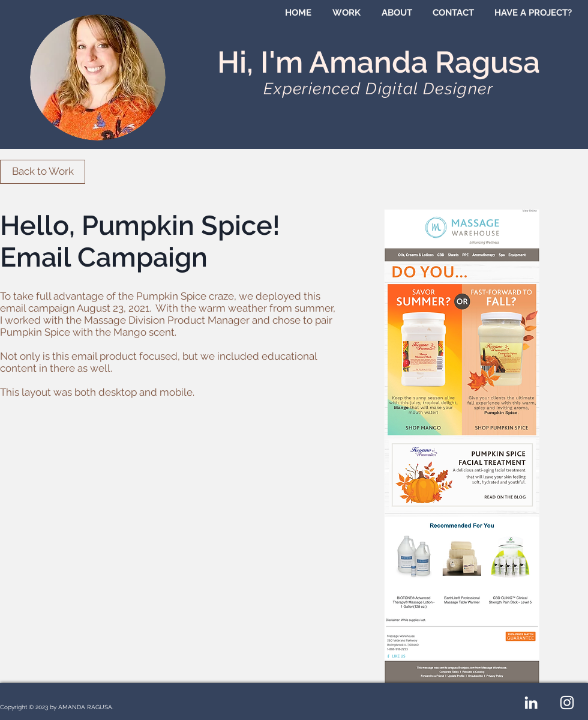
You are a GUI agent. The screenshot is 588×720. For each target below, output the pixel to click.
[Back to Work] (43, 172)
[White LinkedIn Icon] (531, 703)
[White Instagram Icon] (567, 703)
